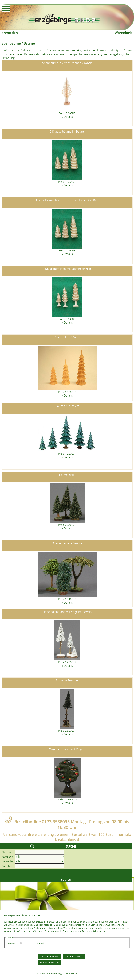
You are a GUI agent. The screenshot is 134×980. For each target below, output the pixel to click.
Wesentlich (14, 943)
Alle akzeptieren (50, 957)
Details (68, 117)
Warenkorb (123, 33)
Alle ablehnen (74, 957)
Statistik (41, 943)
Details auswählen (50, 963)
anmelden (10, 33)
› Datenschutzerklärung (50, 974)
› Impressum (69, 974)
